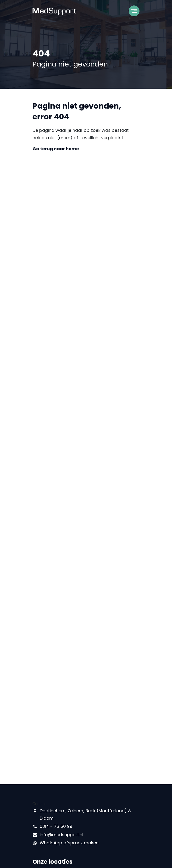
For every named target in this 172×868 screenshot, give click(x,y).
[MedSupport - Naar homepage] (54, 11)
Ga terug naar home (56, 149)
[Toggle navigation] (134, 12)
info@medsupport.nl (61, 835)
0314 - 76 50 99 (56, 826)
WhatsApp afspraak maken (69, 843)
